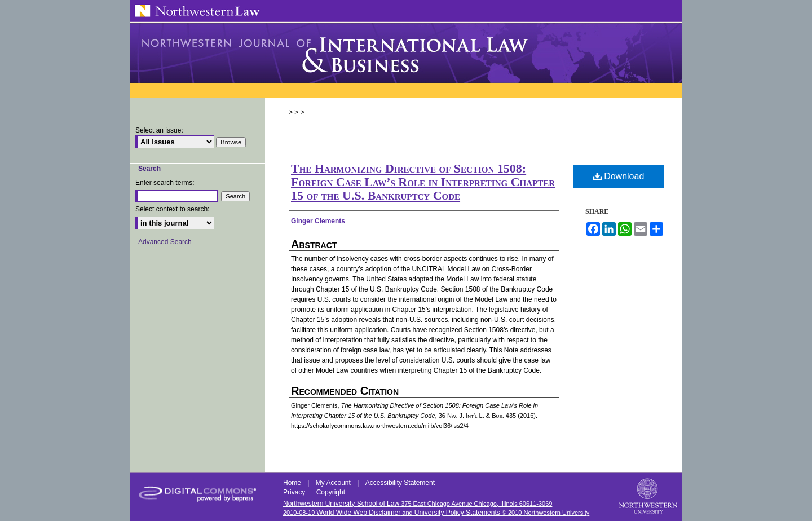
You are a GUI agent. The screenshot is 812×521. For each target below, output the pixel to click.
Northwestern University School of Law (341, 504)
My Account (334, 483)
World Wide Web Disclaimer (358, 513)
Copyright (331, 492)
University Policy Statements (457, 513)
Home (293, 483)
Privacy (295, 492)
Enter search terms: (165, 183)
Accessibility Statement (400, 483)
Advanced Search (165, 242)
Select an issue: (159, 130)
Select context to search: (172, 209)
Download (619, 176)
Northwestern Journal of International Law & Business (406, 53)
